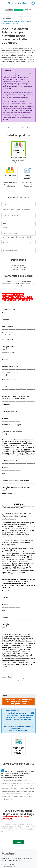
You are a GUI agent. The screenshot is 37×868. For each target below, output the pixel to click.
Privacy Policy (6, 858)
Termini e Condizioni (14, 860)
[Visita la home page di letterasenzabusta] (19, 3)
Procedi (19, 842)
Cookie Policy (16, 858)
